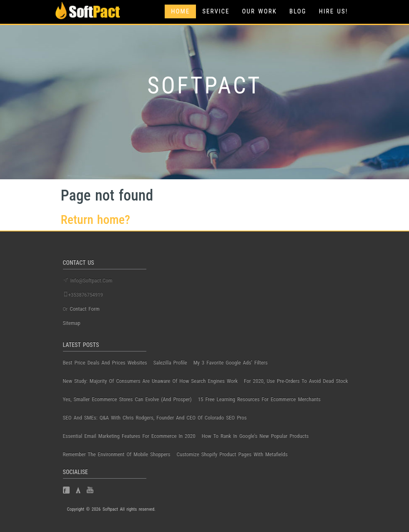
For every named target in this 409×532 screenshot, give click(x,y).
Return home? (96, 220)
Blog (298, 11)
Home (180, 11)
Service (216, 11)
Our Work (260, 11)
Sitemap (72, 323)
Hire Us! (334, 11)
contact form (85, 309)
